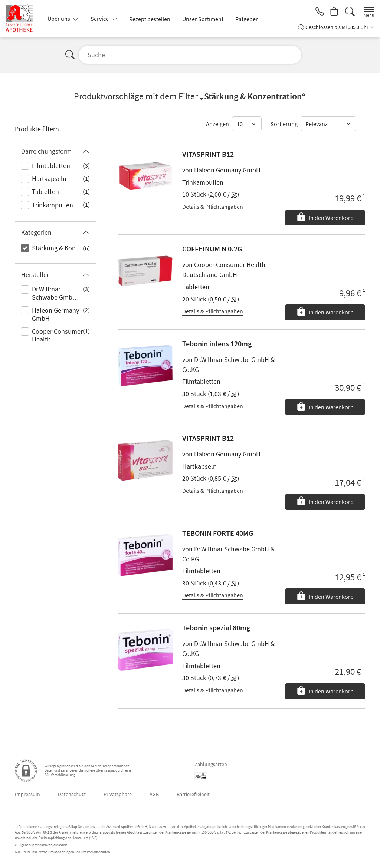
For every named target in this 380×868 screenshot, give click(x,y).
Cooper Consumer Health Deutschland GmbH (57, 336)
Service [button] (100, 19)
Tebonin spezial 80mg (216, 628)
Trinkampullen (53, 205)
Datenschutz (72, 794)
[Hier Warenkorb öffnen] (334, 12)
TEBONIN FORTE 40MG (218, 533)
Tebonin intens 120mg (217, 344)
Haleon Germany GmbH (55, 314)
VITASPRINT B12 (208, 154)
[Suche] (350, 12)
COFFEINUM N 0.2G (212, 249)
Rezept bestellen (150, 19)
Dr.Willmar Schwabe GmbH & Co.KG (57, 294)
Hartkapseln (49, 179)
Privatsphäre (118, 794)
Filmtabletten (51, 166)
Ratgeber (247, 19)
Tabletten (45, 192)
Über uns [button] (59, 19)
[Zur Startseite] (22, 19)
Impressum (27, 794)
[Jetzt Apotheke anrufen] (318, 12)
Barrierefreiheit (193, 794)
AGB (154, 794)
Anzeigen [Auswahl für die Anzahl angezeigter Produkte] (217, 124)
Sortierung (284, 124)
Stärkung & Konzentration (58, 248)
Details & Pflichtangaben (213, 207)
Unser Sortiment (203, 19)
